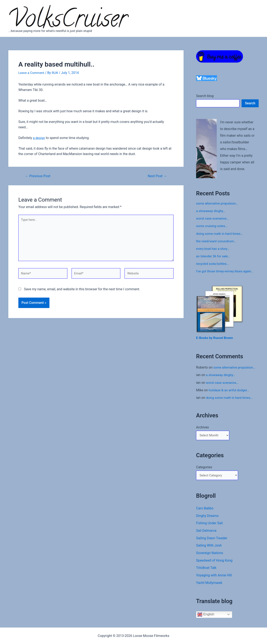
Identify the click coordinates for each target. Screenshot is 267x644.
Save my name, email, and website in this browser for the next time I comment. (82, 291)
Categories (204, 467)
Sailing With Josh (209, 546)
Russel (219, 338)
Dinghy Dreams (207, 516)
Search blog (205, 96)
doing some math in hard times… (220, 233)
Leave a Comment (32, 73)
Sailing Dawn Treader (212, 539)
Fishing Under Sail (209, 524)
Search (250, 103)
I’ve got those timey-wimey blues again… (226, 271)
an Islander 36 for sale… (214, 256)
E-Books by (205, 338)
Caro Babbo (205, 509)
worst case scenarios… (213, 218)
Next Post (157, 176)
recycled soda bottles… (213, 263)
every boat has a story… (213, 248)
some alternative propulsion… (218, 203)
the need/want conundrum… (217, 241)
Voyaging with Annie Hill (214, 576)
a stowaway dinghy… (211, 211)
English (206, 616)
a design (39, 138)
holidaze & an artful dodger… (230, 390)
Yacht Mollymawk (209, 584)
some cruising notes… (212, 226)
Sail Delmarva (206, 531)
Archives (202, 427)
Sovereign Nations (210, 554)
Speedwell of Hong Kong (214, 561)
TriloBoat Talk (206, 569)
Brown (230, 338)
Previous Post (38, 176)
